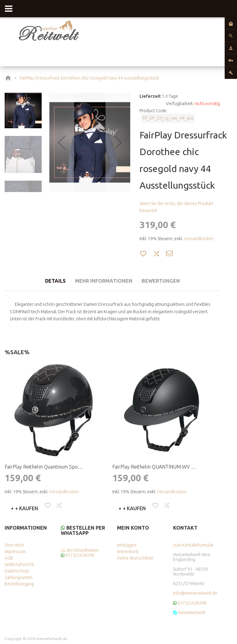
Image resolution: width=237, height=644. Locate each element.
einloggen (127, 545)
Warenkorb (128, 552)
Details (50, 281)
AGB (9, 558)
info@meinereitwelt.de (195, 593)
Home (9, 78)
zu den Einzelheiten (80, 550)
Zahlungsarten (19, 577)
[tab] (50, 280)
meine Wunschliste (135, 558)
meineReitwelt (191, 613)
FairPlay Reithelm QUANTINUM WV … (154, 467)
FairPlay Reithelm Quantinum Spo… (44, 467)
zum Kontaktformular (193, 545)
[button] (62, 142)
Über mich (14, 545)
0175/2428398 (80, 555)
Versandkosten (199, 239)
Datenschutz (17, 571)
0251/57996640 (189, 584)
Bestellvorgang (19, 584)
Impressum (15, 552)
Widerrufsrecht (19, 564)
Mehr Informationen (103, 281)
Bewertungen (165, 281)
